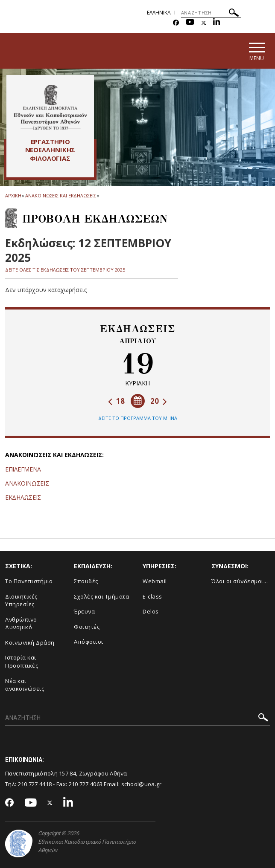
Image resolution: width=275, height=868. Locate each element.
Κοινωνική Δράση (30, 642)
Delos (151, 611)
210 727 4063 (86, 784)
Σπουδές (86, 581)
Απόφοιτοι (89, 642)
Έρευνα (84, 611)
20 (159, 401)
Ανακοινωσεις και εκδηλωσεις (60, 195)
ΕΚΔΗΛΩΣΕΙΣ (23, 497)
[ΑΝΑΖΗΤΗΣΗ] (211, 13)
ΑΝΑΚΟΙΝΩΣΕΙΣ (27, 483)
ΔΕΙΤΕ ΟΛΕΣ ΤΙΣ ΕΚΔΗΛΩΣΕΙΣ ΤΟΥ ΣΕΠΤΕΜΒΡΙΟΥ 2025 (65, 270)
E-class (152, 596)
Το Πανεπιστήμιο (29, 581)
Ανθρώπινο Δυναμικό (21, 624)
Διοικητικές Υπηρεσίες (21, 600)
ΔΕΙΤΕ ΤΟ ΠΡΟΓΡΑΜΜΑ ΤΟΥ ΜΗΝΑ (138, 418)
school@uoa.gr (142, 784)
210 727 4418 (35, 784)
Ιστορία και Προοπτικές (22, 661)
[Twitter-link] (204, 23)
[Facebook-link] (176, 23)
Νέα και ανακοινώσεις (25, 685)
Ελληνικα (159, 13)
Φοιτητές (87, 627)
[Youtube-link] (190, 23)
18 (116, 401)
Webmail (155, 581)
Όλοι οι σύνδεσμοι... (240, 581)
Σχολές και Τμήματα (101, 596)
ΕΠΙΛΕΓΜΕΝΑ (23, 469)
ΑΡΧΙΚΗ (13, 195)
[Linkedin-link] (216, 23)
